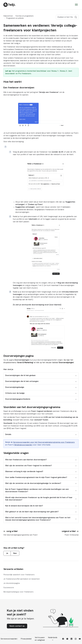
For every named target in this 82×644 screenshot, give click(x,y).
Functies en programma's (25, 16)
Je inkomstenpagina (12, 583)
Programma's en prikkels (15, 18)
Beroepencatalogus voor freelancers (18, 592)
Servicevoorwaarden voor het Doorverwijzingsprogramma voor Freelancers (44, 442)
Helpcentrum (8, 16)
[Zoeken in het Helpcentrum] (67, 17)
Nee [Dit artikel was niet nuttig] (15, 553)
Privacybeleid (26, 639)
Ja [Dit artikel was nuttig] (7, 553)
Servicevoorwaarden (9, 639)
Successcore (9, 588)
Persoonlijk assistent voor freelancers (19, 575)
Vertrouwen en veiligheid (40, 639)
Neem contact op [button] (17, 626)
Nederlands (53, 639)
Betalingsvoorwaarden (23, 445)
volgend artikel (69, 531)
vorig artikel (12, 531)
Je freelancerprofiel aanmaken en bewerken (22, 579)
